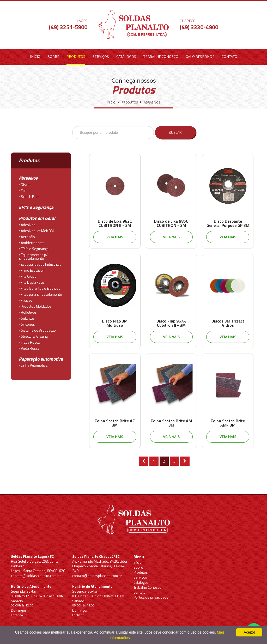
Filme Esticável (31, 269)
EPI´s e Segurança (34, 247)
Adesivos (27, 223)
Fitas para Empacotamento (40, 293)
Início (35, 56)
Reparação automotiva (39, 357)
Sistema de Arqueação (37, 329)
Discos (25, 184)
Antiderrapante (32, 241)
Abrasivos (28, 178)
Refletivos (28, 311)
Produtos (76, 56)
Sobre (53, 56)
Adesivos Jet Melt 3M (36, 229)
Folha (24, 190)
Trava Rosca (29, 341)
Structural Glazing (33, 335)
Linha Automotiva (33, 363)
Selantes (27, 317)
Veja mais (115, 237)
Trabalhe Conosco (161, 56)
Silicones (27, 323)
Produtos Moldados (35, 305)
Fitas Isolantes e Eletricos (40, 287)
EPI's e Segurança (35, 206)
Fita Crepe (28, 275)
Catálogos (126, 56)
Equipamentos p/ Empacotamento (33, 255)
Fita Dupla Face (31, 281)
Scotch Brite (29, 196)
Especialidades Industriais (40, 263)
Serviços (101, 56)
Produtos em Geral (36, 217)
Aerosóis (27, 235)
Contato (229, 56)
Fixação (26, 299)
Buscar (178, 132)
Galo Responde (200, 56)
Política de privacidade (151, 597)
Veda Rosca (29, 347)
